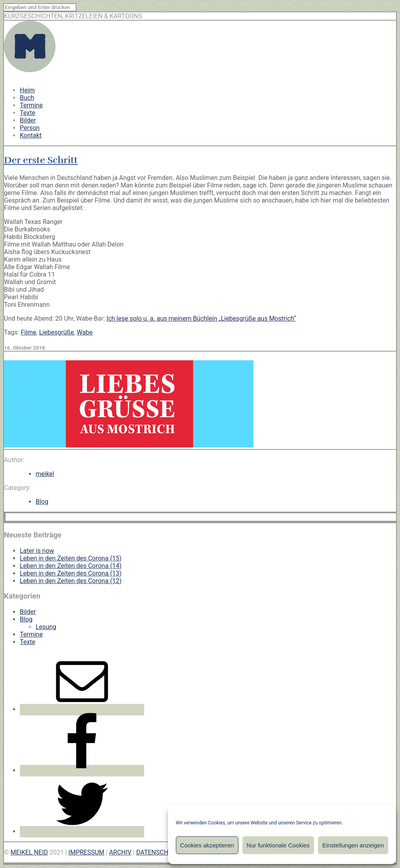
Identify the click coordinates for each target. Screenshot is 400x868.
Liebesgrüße (57, 332)
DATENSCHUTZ (158, 852)
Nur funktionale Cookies (278, 845)
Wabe (85, 332)
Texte (28, 113)
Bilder (28, 120)
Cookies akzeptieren (207, 845)
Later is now (37, 551)
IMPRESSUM (87, 852)
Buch (27, 98)
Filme (28, 332)
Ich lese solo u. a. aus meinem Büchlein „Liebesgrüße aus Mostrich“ (201, 318)
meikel (45, 474)
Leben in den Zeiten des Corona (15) (71, 558)
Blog (42, 502)
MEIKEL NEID (30, 852)
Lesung (46, 627)
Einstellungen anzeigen (353, 845)
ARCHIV (120, 852)
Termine (31, 105)
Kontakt (31, 135)
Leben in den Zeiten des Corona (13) (71, 573)
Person (30, 128)
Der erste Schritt (41, 160)
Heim (27, 90)
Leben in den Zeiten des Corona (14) (71, 566)
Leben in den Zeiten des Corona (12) (71, 581)
